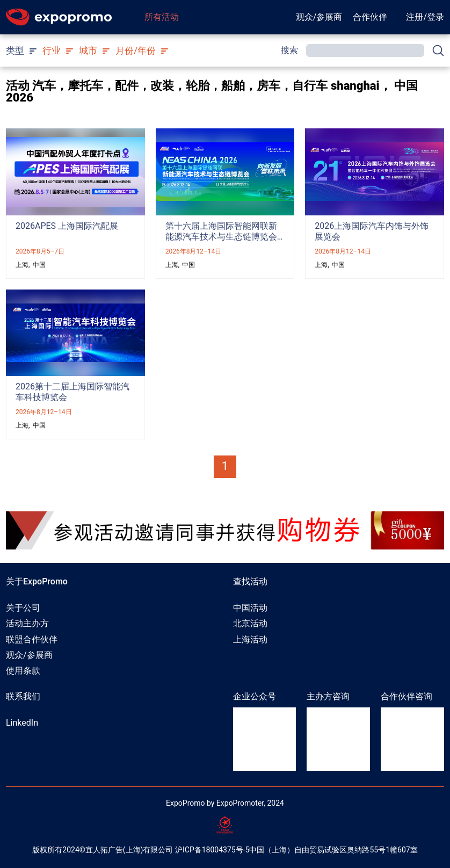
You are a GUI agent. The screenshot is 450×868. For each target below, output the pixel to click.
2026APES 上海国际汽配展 (67, 226)
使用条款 (23, 671)
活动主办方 (27, 623)
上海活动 (250, 639)
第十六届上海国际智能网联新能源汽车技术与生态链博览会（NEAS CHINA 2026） (221, 237)
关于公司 (23, 608)
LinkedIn (22, 723)
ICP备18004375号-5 (216, 850)
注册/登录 (425, 17)
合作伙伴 (370, 17)
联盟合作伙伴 (32, 639)
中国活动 (250, 608)
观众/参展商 (319, 17)
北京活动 (250, 623)
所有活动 (162, 17)
